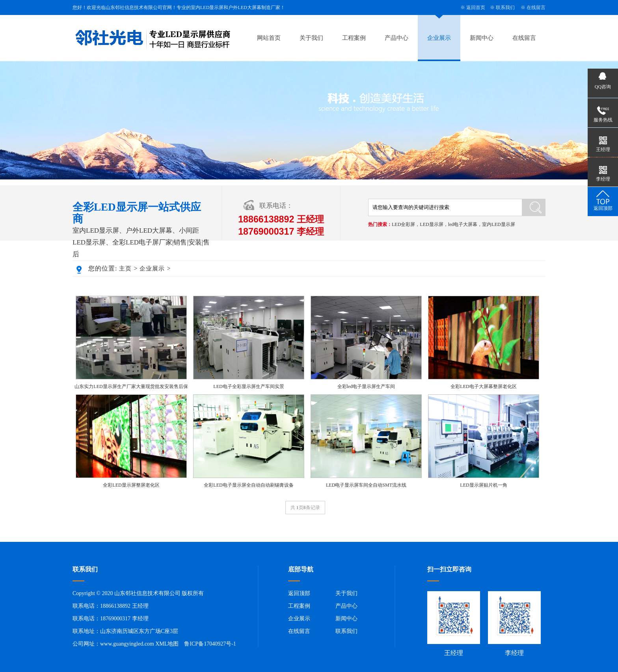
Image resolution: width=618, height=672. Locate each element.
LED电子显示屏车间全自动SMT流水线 (366, 485)
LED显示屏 (431, 224)
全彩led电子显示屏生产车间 (366, 386)
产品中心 (396, 38)
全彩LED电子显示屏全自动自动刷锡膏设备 (249, 485)
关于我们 (311, 38)
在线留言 (536, 7)
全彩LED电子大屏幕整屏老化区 (483, 386)
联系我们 (505, 7)
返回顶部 (299, 593)
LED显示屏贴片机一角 (483, 485)
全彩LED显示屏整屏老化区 (131, 485)
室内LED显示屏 (498, 224)
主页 (125, 269)
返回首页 (476, 7)
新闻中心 (482, 38)
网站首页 (269, 38)
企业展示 (439, 38)
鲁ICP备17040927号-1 (210, 644)
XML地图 (167, 644)
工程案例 (354, 38)
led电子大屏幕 (463, 224)
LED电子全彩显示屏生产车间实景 (249, 386)
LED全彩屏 (403, 224)
